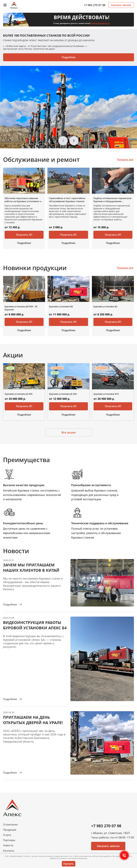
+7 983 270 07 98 (95, 5)
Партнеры (9, 840)
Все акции (69, 432)
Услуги (7, 835)
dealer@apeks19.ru (101, 23)
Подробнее (69, 57)
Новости (8, 845)
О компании (10, 825)
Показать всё (125, 160)
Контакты (9, 851)
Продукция (10, 830)
